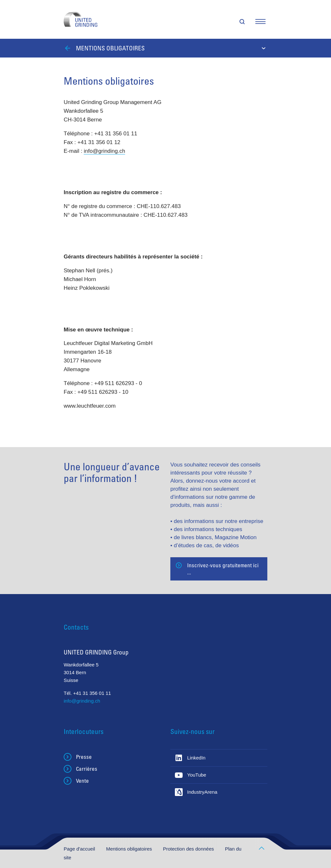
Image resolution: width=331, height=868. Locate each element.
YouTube (197, 775)
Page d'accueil (80, 849)
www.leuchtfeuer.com (90, 406)
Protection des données (189, 849)
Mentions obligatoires (130, 849)
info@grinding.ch (104, 151)
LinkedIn (196, 758)
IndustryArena (202, 792)
